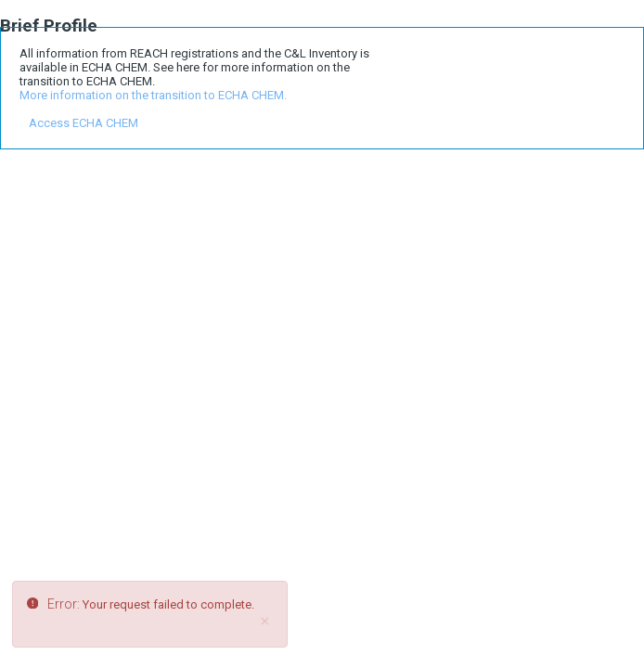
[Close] (264, 622)
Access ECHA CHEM (84, 123)
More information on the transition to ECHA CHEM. (153, 95)
